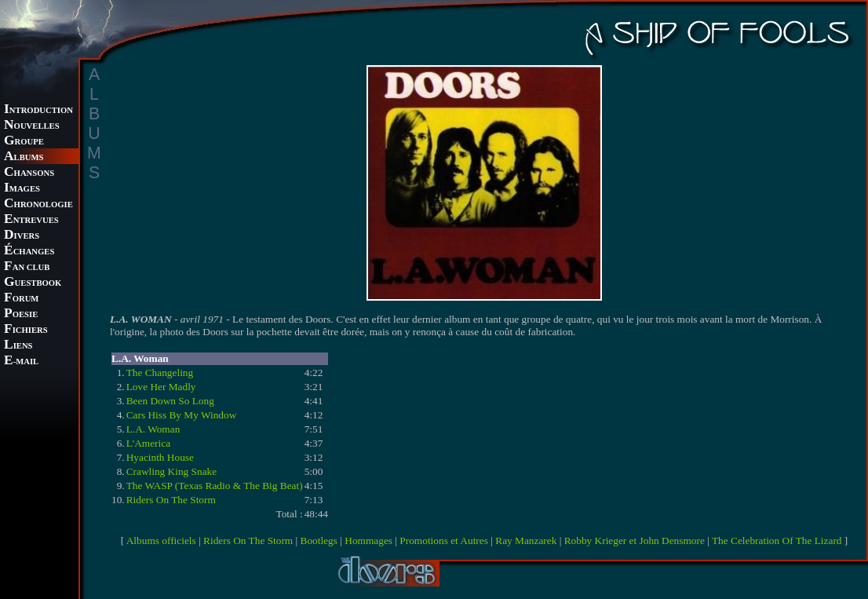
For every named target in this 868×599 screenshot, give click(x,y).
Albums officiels (161, 541)
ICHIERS (26, 330)
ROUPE (24, 142)
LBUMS (24, 157)
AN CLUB (27, 267)
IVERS (22, 236)
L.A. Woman (153, 429)
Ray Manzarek (526, 541)
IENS (18, 346)
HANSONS (29, 173)
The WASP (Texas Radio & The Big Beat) (215, 486)
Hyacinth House (160, 457)
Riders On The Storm (171, 500)
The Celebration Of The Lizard (777, 541)
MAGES (22, 189)
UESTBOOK (33, 283)
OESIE (21, 314)
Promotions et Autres (444, 541)
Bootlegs (319, 541)
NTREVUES (31, 220)
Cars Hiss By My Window (182, 415)
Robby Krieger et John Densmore (635, 541)
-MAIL (21, 362)
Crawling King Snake (172, 471)
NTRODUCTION (38, 110)
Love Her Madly (161, 387)
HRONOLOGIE (38, 205)
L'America (148, 443)
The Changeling (160, 373)
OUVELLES (32, 126)
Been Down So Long (170, 401)
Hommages (368, 541)
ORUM (21, 299)
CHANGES (29, 252)
